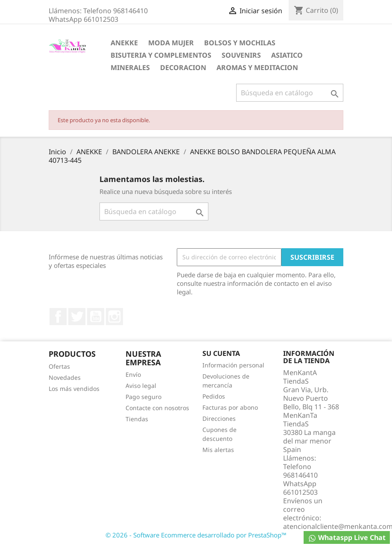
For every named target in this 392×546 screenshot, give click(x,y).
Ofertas (59, 366)
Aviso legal (141, 386)
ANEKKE (124, 43)
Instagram (114, 317)
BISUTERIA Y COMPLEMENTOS (161, 55)
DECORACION (183, 68)
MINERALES (130, 68)
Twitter (77, 317)
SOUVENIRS (241, 55)
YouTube (96, 317)
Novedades (65, 377)
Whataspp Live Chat (347, 538)
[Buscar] (290, 93)
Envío (133, 374)
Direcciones (219, 418)
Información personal (233, 365)
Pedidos (214, 396)
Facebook (58, 317)
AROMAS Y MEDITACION (257, 68)
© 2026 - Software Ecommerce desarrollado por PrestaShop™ (196, 535)
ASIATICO (287, 55)
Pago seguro (143, 397)
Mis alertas (218, 450)
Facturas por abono (230, 407)
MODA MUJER (171, 43)
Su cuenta (221, 353)
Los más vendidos (74, 389)
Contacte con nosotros (157, 408)
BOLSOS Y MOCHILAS (240, 43)
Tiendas (137, 419)
